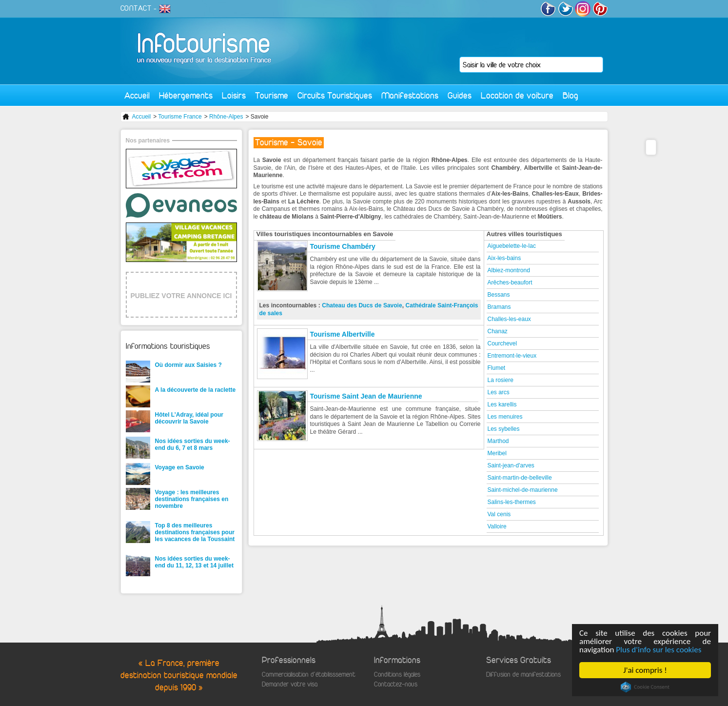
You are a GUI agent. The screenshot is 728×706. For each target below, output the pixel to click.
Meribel (497, 453)
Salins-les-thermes (512, 502)
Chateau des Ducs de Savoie (362, 305)
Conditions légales (397, 675)
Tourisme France (180, 117)
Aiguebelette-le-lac (512, 246)
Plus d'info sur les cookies (659, 650)
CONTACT (136, 8)
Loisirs (234, 95)
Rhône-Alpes (226, 117)
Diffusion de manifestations (523, 675)
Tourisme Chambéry (343, 246)
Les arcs (499, 392)
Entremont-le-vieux (512, 356)
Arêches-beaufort (510, 282)
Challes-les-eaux (509, 319)
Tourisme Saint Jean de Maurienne (366, 396)
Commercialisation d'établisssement (309, 675)
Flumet (497, 368)
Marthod (498, 441)
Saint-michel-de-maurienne (523, 490)
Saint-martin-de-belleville (520, 478)
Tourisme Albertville (343, 334)
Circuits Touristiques (335, 95)
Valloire (497, 526)
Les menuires (505, 417)
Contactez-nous (396, 684)
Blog (571, 95)
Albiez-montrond (509, 270)
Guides (460, 95)
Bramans (499, 307)
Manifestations (410, 95)
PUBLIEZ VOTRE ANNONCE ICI (181, 296)
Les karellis (502, 404)
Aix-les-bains (504, 258)
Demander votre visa (290, 684)
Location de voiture (517, 95)
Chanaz (498, 331)
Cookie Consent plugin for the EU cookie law (645, 687)
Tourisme (272, 95)
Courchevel (502, 343)
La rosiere (501, 380)
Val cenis (499, 514)
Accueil (137, 95)
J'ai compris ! (645, 670)
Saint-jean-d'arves (511, 465)
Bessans (499, 295)
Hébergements (186, 95)
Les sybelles (504, 429)
